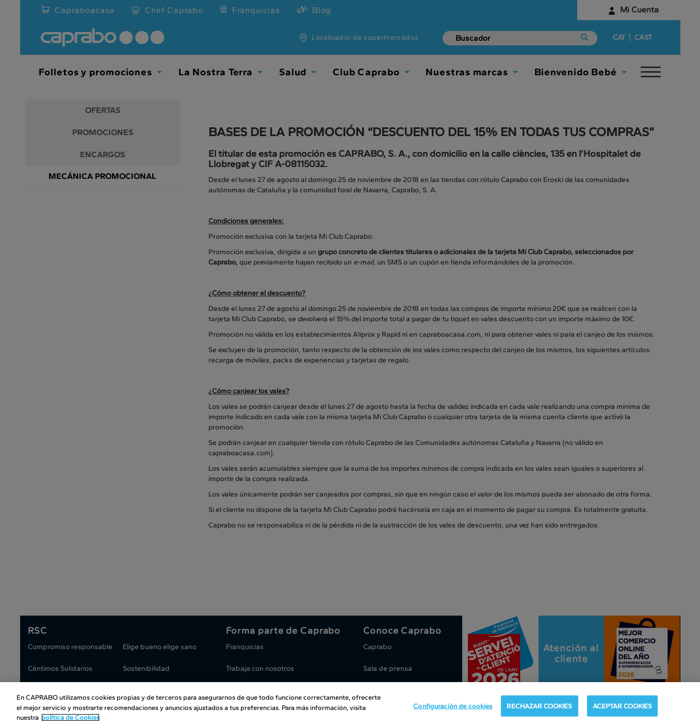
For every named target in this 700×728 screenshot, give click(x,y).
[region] (350, 705)
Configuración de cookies (453, 706)
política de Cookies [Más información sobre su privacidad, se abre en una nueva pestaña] (70, 717)
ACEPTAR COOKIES (623, 706)
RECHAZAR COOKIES (539, 706)
